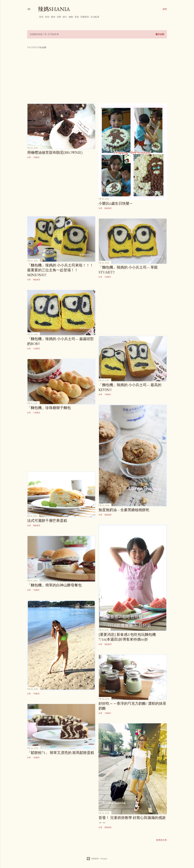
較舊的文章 (162, 840)
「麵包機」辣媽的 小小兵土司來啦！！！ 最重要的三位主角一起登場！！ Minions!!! (60, 270)
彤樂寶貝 (84, 17)
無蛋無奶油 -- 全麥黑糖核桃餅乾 (124, 510)
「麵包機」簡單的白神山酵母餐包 (54, 585)
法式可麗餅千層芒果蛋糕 (47, 521)
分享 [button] (29, 157)
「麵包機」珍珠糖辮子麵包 (49, 408)
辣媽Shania (54, 9)
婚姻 (70, 17)
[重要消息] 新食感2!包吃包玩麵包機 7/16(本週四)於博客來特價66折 (127, 637)
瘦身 (52, 17)
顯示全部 (160, 34)
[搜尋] (165, 9)
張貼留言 (108, 208)
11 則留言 (37, 413)
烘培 (46, 17)
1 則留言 (36, 157)
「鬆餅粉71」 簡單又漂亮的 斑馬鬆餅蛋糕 (61, 753)
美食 (76, 17)
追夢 (58, 17)
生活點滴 (94, 17)
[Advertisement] (61, 188)
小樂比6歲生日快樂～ (116, 203)
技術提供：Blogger (97, 859)
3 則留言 (37, 348)
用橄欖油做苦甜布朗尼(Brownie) (55, 152)
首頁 (40, 17)
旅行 (64, 17)
